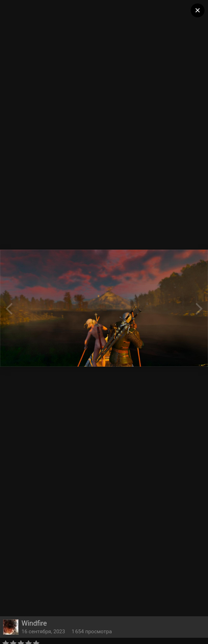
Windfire (34, 623)
